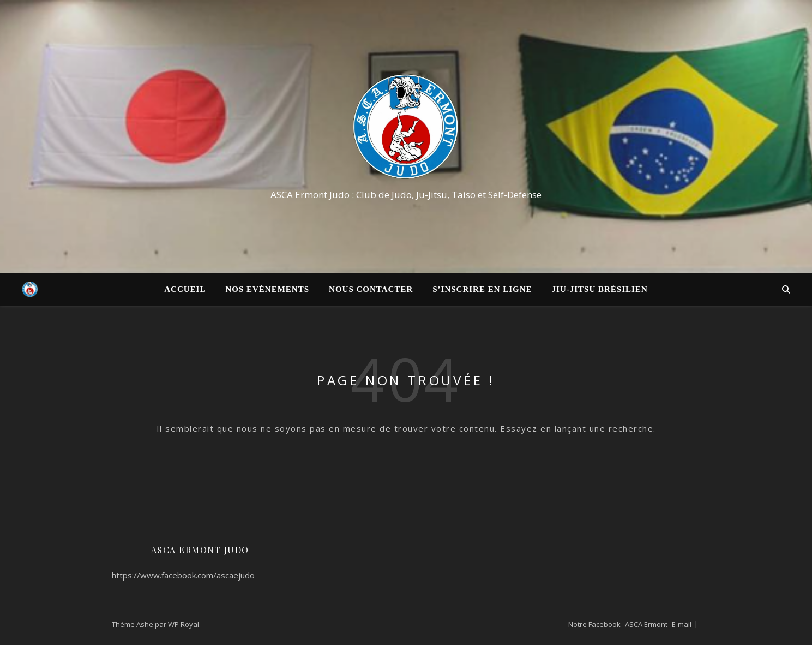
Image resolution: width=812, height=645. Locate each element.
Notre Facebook (594, 624)
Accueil (185, 289)
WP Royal (184, 624)
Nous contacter (371, 289)
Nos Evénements (267, 289)
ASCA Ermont (646, 624)
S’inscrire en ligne (482, 289)
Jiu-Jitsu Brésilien (600, 289)
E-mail (682, 624)
